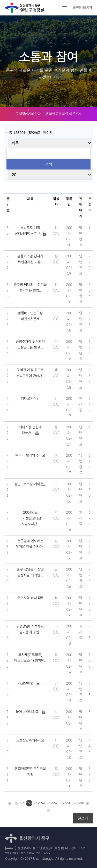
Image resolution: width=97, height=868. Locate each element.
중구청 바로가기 (82, 7)
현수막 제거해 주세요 (30, 455)
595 (49, 803)
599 (74, 803)
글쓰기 (83, 818)
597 (62, 803)
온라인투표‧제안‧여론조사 (64, 114)
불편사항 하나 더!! (30, 598)
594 (42, 803)
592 (29, 803)
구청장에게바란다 (28, 114)
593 (36, 803)
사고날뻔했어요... (30, 683)
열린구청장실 (25, 8)
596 (55, 803)
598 (68, 803)
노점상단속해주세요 (30, 740)
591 (23, 803)
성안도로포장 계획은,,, (30, 484)
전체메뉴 (65, 8)
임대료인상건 (30, 398)
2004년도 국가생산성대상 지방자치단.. (30, 518)
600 (81, 803)
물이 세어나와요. (28, 712)
